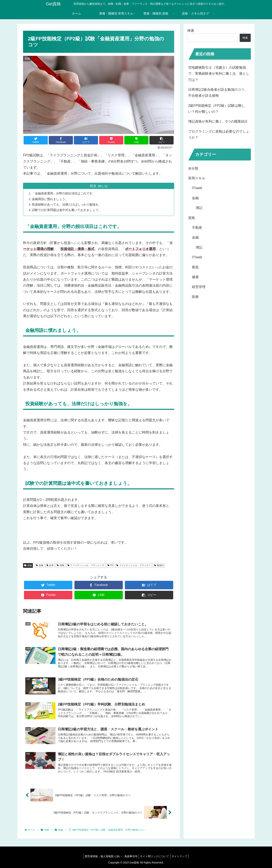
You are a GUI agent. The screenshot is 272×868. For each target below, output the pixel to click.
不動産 (197, 228)
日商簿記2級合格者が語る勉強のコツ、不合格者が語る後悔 (218, 93)
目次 (93, 186)
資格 (192, 218)
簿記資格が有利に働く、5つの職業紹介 (218, 121)
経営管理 (199, 287)
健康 (195, 277)
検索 (191, 31)
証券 (50, 566)
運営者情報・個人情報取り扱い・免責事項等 (110, 856)
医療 (195, 297)
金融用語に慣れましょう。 (51, 199)
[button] (161, 140)
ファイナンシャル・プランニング (86, 566)
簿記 (199, 208)
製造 (195, 267)
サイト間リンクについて (155, 856)
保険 (61, 566)
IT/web (197, 188)
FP (110, 566)
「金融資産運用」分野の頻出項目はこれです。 (64, 193)
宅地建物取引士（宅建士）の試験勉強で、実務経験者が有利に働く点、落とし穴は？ (219, 74)
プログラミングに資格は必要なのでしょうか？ (219, 134)
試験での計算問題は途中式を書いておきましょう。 (67, 210)
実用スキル (197, 178)
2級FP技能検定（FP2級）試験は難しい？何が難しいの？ (216, 109)
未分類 (193, 168)
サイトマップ (181, 856)
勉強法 (159, 566)
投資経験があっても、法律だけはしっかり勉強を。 (67, 204)
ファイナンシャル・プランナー (134, 566)
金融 (28, 566)
